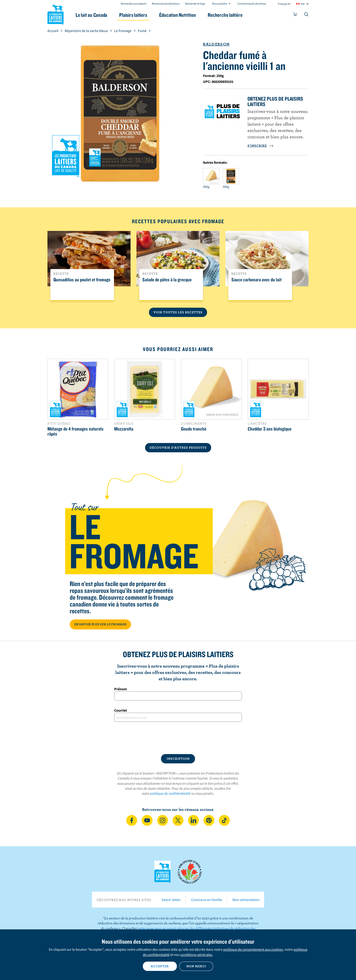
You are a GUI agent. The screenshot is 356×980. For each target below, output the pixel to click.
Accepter (160, 966)
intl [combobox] (303, 4)
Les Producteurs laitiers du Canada (56, 14)
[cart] (295, 15)
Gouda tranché (194, 429)
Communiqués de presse (252, 4)
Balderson (216, 44)
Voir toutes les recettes (178, 312)
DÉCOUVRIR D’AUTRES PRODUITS (178, 448)
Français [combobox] (283, 4)
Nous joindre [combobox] (220, 4)
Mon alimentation (246, 900)
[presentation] (178, 738)
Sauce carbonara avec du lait (256, 280)
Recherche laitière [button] (225, 15)
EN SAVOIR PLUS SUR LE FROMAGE (100, 624)
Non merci (196, 966)
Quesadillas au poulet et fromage (82, 280)
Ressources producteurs (166, 4)
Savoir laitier (171, 900)
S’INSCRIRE (260, 146)
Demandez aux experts (134, 4)
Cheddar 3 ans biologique (270, 429)
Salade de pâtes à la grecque (167, 280)
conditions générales (196, 955)
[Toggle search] (307, 15)
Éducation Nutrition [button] (178, 15)
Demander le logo (195, 4)
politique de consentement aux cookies (253, 949)
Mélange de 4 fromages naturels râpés (75, 431)
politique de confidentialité (170, 793)
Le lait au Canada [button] (91, 15)
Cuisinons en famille (207, 900)
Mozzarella (124, 429)
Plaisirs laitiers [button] (133, 15)
